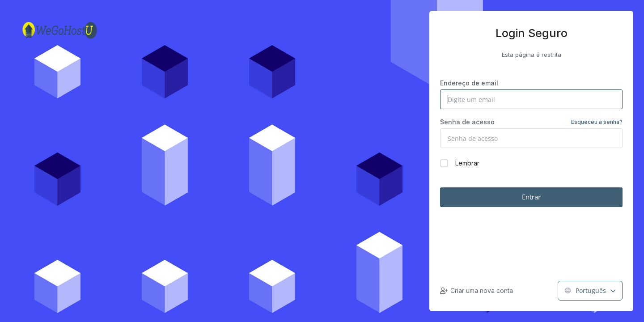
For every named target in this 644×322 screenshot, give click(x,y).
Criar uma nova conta (477, 290)
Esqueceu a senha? (597, 122)
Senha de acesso (531, 122)
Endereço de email (469, 83)
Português (590, 290)
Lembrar (460, 163)
